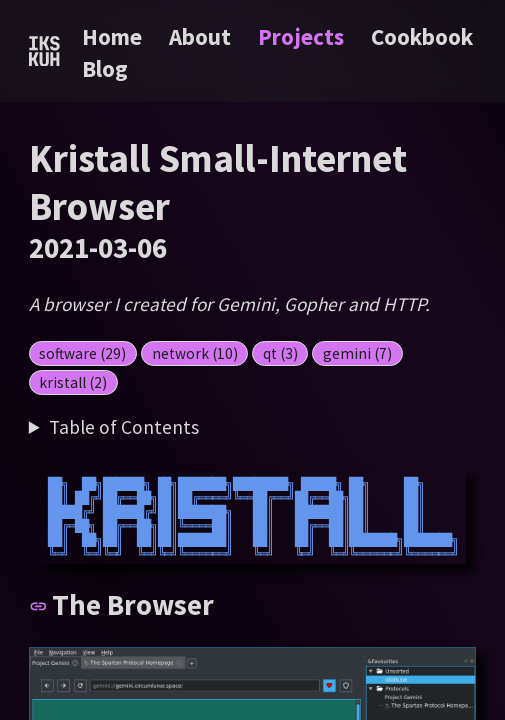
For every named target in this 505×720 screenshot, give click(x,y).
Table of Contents (124, 427)
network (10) (195, 353)
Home (112, 36)
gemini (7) (357, 353)
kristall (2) (73, 382)
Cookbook (422, 36)
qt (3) (280, 353)
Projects (303, 36)
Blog (105, 68)
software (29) (82, 353)
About (202, 36)
